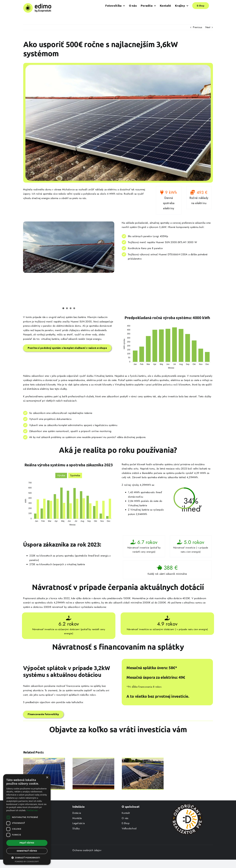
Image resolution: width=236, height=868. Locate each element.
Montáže (77, 828)
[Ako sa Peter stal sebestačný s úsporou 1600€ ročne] (143, 760)
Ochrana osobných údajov (87, 860)
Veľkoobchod (129, 838)
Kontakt (126, 823)
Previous (197, 27)
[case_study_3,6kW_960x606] (118, 123)
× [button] (47, 778)
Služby (76, 838)
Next (208, 27)
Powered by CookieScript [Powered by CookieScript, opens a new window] (27, 861)
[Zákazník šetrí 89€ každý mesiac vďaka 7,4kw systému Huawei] (93, 760)
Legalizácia (79, 833)
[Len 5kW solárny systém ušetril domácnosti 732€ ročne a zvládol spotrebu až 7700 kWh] (44, 760)
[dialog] (27, 820)
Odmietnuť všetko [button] (27, 851)
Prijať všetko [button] (27, 843)
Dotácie (77, 823)
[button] (27, 858)
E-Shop (126, 833)
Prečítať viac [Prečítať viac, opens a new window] (32, 810)
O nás (125, 828)
